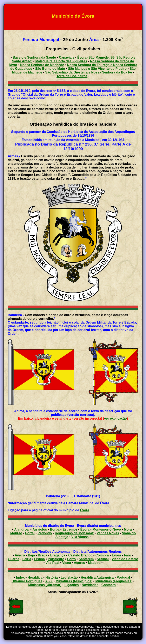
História (52, 577)
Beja (31, 555)
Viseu (67, 563)
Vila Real (52, 563)
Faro (128, 555)
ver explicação (115, 418)
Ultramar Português (27, 581)
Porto (71, 559)
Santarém (86, 559)
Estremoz (70, 529)
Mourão (16, 533)
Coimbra (102, 555)
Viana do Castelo (125, 559)
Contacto (109, 585)
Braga (43, 555)
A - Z (49, 581)
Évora (85, 510)
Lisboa (40, 559)
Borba (55, 529)
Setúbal (103, 559)
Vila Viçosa (80, 537)
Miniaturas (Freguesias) (114, 581)
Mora (128, 529)
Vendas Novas (108, 533)
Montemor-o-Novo (107, 529)
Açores (79, 563)
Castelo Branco (80, 555)
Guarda (14, 559)
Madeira (94, 563)
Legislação (69, 577)
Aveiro (20, 555)
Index (20, 577)
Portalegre (56, 559)
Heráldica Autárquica (97, 577)
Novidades (90, 585)
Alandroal (22, 529)
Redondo (45, 533)
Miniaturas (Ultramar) (45, 585)
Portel (30, 533)
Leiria (27, 559)
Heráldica (35, 577)
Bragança (58, 555)
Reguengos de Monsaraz (74, 533)
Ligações (71, 585)
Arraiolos (40, 529)
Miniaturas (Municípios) (74, 581)
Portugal (123, 577)
